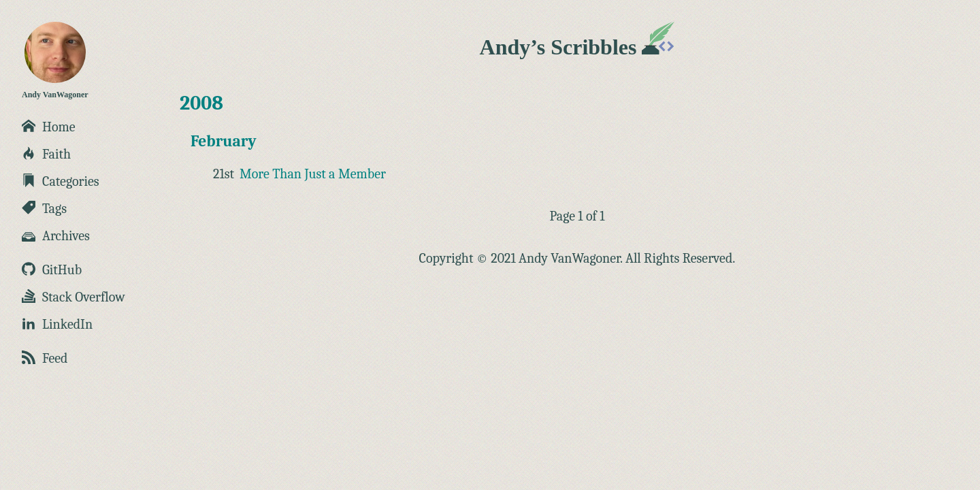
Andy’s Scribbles (577, 47)
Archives (56, 236)
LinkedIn (57, 324)
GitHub (52, 270)
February (224, 141)
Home (49, 127)
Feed (45, 358)
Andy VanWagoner (55, 61)
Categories (61, 181)
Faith (46, 154)
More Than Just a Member (313, 174)
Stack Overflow (73, 297)
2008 (201, 103)
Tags (44, 209)
